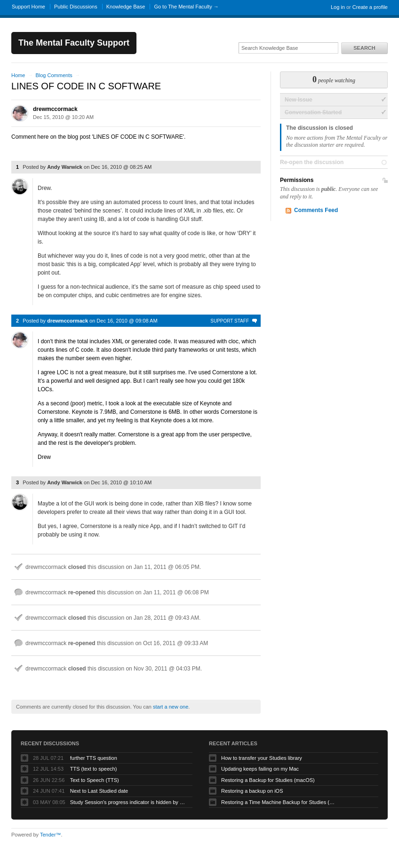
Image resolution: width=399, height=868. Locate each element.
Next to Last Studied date (99, 791)
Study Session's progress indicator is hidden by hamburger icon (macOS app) (129, 802)
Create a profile (370, 7)
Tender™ (51, 835)
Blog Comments (54, 75)
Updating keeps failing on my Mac (260, 769)
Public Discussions (76, 7)
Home (18, 75)
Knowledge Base (126, 7)
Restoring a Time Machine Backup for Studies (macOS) (280, 802)
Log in (338, 7)
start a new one (171, 707)
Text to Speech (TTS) (95, 780)
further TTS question (94, 758)
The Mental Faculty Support (74, 43)
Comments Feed (316, 210)
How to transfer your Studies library (262, 758)
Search (364, 48)
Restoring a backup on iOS (252, 791)
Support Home (28, 7)
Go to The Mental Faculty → (186, 7)
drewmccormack (55, 109)
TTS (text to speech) (94, 769)
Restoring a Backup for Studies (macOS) (268, 780)
